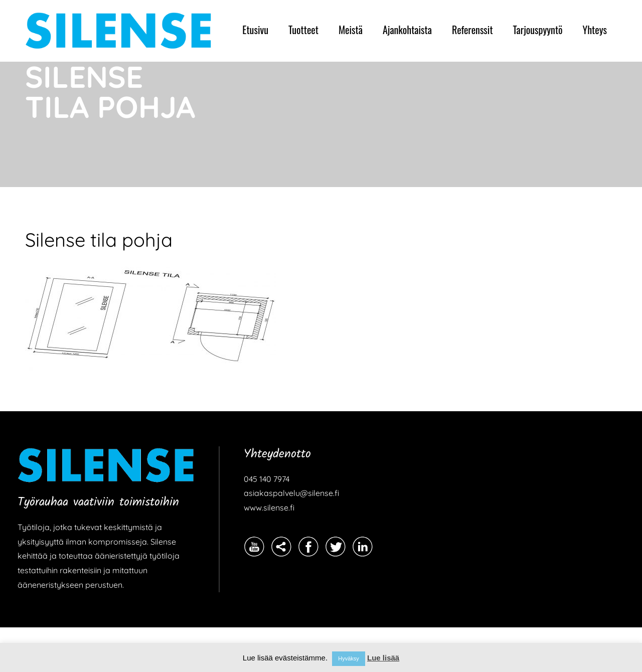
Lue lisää (383, 658)
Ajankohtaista (407, 30)
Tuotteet (303, 30)
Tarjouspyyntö (538, 30)
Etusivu (255, 30)
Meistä (351, 30)
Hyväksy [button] (349, 658)
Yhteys (595, 30)
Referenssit (472, 30)
